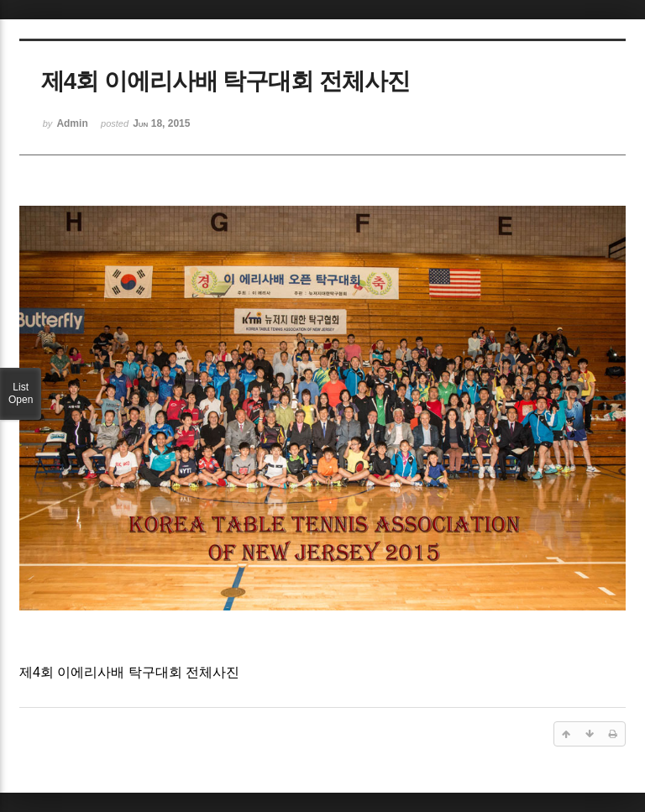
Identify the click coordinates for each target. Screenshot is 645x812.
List (21, 394)
